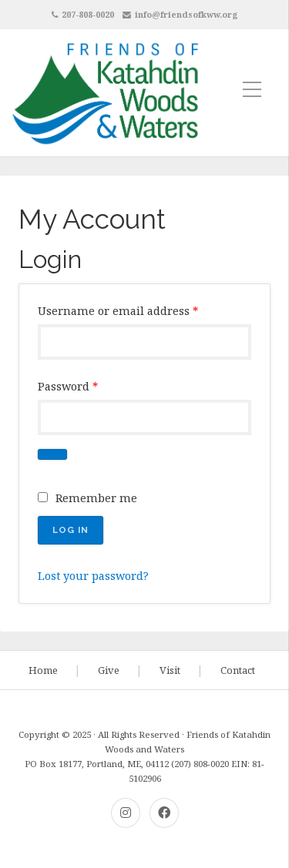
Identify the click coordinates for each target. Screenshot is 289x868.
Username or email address (118, 311)
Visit (170, 670)
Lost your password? (93, 576)
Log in (71, 530)
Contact (238, 670)
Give (109, 670)
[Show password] (52, 454)
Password (68, 386)
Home (43, 670)
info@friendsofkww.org (187, 14)
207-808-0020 (88, 14)
